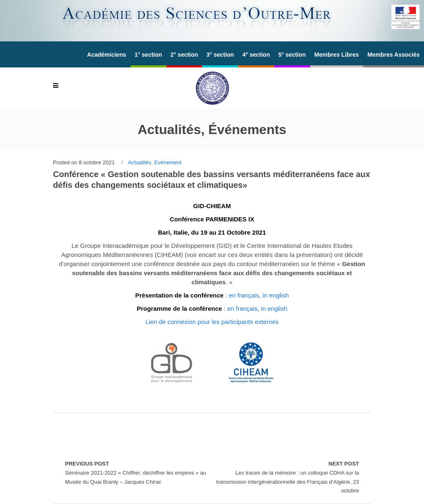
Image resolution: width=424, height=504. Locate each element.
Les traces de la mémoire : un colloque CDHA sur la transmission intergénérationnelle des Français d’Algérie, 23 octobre (285, 476)
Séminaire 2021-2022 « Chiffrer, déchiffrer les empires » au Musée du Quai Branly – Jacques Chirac (139, 472)
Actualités (140, 162)
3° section (220, 55)
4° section (256, 55)
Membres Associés (393, 55)
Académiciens (106, 55)
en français (244, 295)
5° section (292, 55)
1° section (148, 55)
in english (276, 295)
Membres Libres (336, 55)
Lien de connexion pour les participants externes (212, 322)
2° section (184, 55)
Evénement (168, 162)
